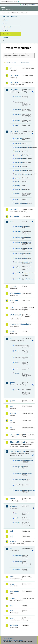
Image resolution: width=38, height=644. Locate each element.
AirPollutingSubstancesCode (19, 460)
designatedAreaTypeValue (19, 237)
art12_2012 (14, 75)
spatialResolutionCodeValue (19, 279)
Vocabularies (7, 34)
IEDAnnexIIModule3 (16, 442)
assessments (19, 138)
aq (11, 68)
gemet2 (12, 401)
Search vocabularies (12, 63)
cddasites (18, 231)
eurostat (13, 331)
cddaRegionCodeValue (19, 227)
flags (17, 351)
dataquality (14, 300)
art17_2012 (14, 131)
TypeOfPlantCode (19, 480)
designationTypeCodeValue (19, 248)
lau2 (11, 536)
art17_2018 (14, 209)
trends (17, 125)
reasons (18, 121)
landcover (13, 506)
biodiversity (14, 216)
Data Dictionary (17, 13)
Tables (5, 23)
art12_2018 (14, 83)
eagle (17, 518)
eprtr (11, 308)
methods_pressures (19, 155)
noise (12, 584)
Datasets (5, 20)
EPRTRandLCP (15, 315)
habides (13, 413)
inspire (12, 499)
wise (11, 618)
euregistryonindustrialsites (16, 324)
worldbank (14, 625)
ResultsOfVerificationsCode (19, 473)
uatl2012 (18, 523)
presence (18, 178)
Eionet (10, 13)
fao (11, 339)
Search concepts (25, 63)
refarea (17, 362)
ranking (18, 186)
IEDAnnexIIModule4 (16, 451)
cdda (12, 222)
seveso (12, 598)
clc (16, 513)
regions (18, 267)
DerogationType (19, 467)
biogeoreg (18, 143)
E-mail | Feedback (8, 638)
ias (11, 420)
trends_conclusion (19, 203)
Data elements (7, 27)
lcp (11, 549)
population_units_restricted (19, 174)
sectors (18, 569)
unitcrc (17, 373)
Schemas (5, 30)
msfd (12, 577)
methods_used (19, 163)
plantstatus (19, 562)
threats (17, 193)
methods (18, 115)
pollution (18, 166)
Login (23, 4)
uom (11, 611)
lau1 (11, 531)
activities (18, 97)
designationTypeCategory (19, 242)
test (11, 606)
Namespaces (7, 41)
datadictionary (15, 293)
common (13, 286)
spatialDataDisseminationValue (19, 273)
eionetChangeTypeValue (19, 253)
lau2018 (13, 541)
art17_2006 (14, 90)
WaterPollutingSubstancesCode (19, 490)
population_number (19, 170)
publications (14, 591)
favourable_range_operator (19, 147)
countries (18, 110)
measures (18, 151)
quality (17, 182)
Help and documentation (10, 16)
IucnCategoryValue (19, 258)
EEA (11, 2)
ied (11, 428)
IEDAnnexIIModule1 (16, 435)
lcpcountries (19, 556)
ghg (11, 406)
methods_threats (19, 159)
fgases (12, 383)
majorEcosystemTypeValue (19, 262)
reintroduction (19, 189)
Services (5, 37)
